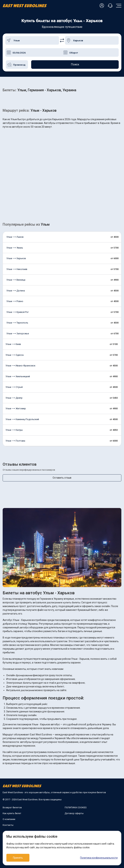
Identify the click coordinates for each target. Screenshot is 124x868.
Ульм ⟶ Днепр (14, 398)
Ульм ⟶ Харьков (16, 258)
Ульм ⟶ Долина (16, 291)
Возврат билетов (12, 807)
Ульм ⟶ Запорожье (18, 333)
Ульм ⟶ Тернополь (17, 323)
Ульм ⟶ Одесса (15, 355)
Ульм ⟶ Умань (15, 248)
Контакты (8, 825)
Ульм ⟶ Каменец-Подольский (22, 419)
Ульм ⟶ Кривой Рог (18, 312)
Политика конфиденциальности (99, 858)
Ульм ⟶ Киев (13, 344)
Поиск (75, 64)
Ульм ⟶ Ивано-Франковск (20, 366)
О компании (9, 819)
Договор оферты (74, 813)
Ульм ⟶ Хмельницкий (18, 376)
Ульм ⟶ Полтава (15, 441)
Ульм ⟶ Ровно (15, 301)
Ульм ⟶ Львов (15, 237)
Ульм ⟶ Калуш (14, 430)
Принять (18, 858)
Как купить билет (12, 813)
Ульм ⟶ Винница (16, 280)
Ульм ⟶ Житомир (16, 408)
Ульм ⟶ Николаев (17, 269)
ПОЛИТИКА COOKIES (76, 807)
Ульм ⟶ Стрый (14, 387)
